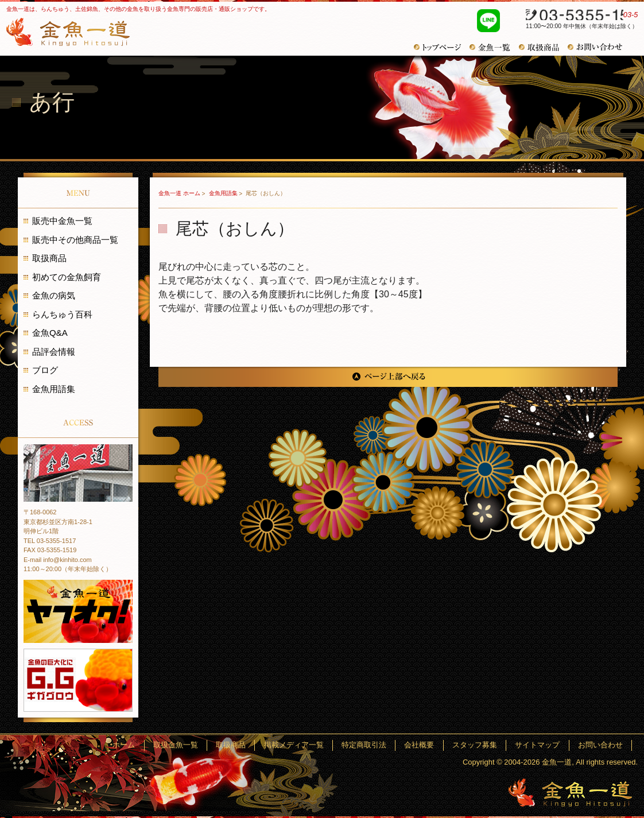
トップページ (442, 47)
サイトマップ (546, 745)
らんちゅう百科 (62, 314)
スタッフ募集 (490, 745)
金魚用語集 (224, 193)
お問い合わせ (599, 47)
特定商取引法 (391, 745)
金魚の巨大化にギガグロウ (78, 680)
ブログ (45, 370)
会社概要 (440, 745)
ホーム (175, 745)
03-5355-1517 (576, 16)
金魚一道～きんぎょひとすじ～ (570, 792)
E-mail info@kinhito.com (58, 560)
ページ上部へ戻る (388, 377)
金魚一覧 (494, 47)
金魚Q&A (50, 333)
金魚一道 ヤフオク (78, 611)
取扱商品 (543, 47)
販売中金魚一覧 (62, 221)
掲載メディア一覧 (327, 745)
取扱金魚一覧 (220, 745)
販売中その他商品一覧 (75, 240)
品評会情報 (54, 352)
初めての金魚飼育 (67, 277)
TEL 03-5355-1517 (50, 541)
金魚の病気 (54, 295)
